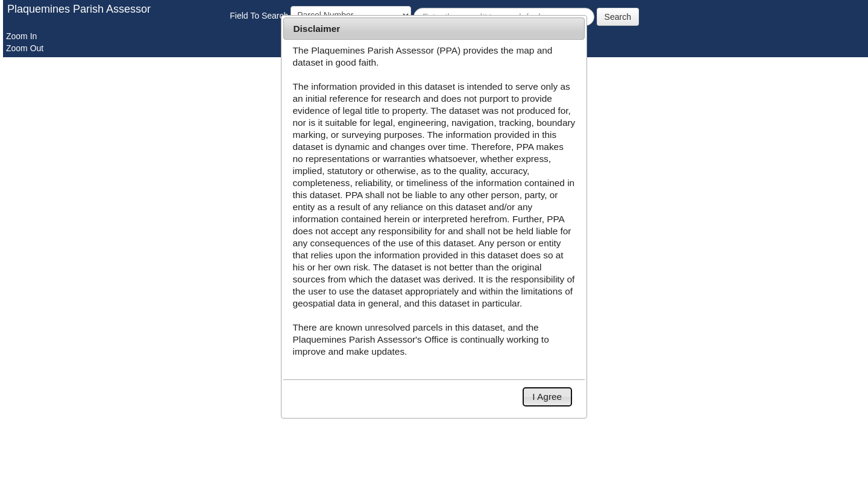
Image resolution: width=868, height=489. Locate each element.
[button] (547, 397)
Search (618, 17)
